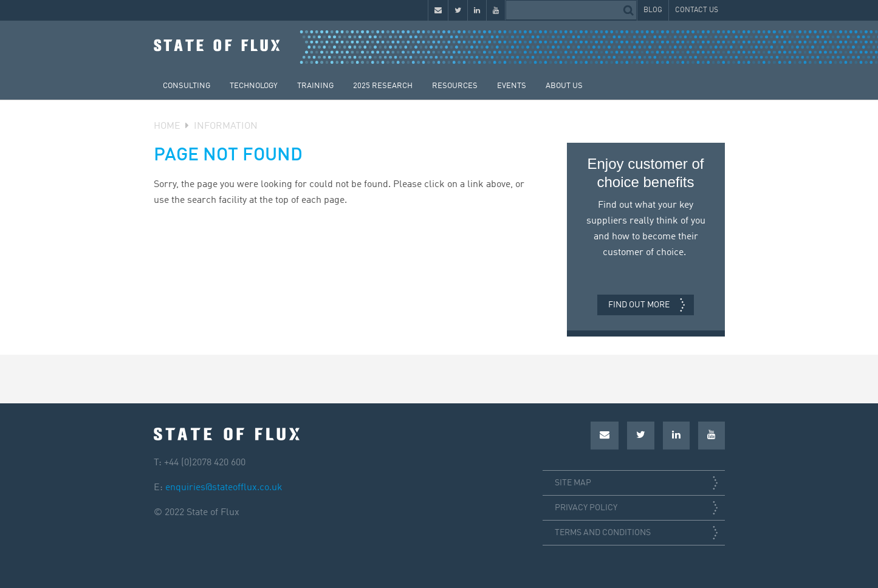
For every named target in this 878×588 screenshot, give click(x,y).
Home (167, 126)
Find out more (639, 305)
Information (226, 126)
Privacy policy (586, 508)
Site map (573, 483)
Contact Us (697, 10)
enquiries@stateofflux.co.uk (224, 488)
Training (315, 86)
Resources (455, 86)
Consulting (187, 86)
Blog (653, 10)
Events (512, 86)
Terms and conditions (603, 533)
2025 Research (383, 86)
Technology (254, 86)
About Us (564, 86)
